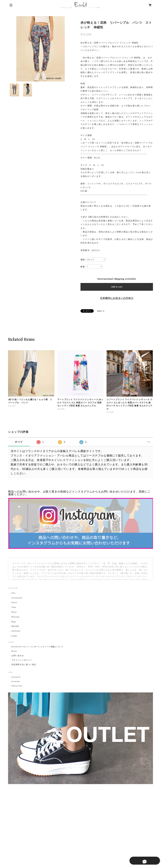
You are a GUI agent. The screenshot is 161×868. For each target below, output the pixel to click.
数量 (83, 267)
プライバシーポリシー (22, 660)
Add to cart (117, 287)
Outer (14, 602)
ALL (14, 593)
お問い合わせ (18, 656)
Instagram (16, 677)
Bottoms (16, 617)
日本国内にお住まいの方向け (117, 298)
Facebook (16, 681)
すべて (19, 442)
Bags (14, 622)
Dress (14, 612)
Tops (14, 607)
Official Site (17, 686)
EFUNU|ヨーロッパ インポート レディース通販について (37, 647)
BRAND (15, 626)
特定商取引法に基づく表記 (24, 665)
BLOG (14, 651)
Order (14, 636)
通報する (101, 311)
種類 (83, 260)
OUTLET (16, 631)
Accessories (17, 598)
